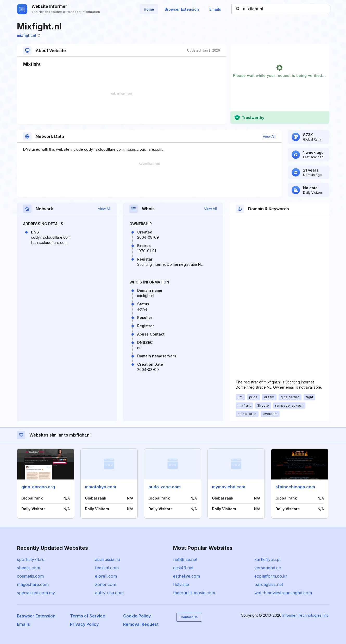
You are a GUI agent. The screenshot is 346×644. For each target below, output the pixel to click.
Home (149, 9)
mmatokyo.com (100, 487)
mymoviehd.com (229, 487)
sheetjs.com (29, 568)
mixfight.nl (29, 35)
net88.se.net (185, 559)
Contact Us (189, 617)
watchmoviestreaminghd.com (283, 593)
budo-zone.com (165, 487)
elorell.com (106, 576)
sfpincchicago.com (295, 487)
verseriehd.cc (268, 568)
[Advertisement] (122, 108)
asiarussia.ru (107, 559)
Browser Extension (182, 9)
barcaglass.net (269, 584)
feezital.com (107, 568)
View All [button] (269, 136)
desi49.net (183, 568)
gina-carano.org (38, 487)
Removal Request (141, 624)
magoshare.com (33, 584)
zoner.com (106, 584)
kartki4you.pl (267, 559)
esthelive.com (187, 576)
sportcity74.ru (31, 559)
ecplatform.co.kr (271, 576)
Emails (215, 9)
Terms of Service (88, 616)
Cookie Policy (137, 616)
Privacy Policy (84, 624)
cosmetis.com (30, 576)
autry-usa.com (109, 593)
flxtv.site (181, 584)
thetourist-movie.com (194, 593)
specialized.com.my (36, 593)
